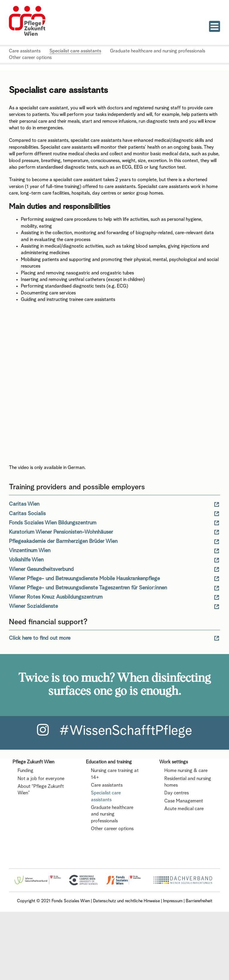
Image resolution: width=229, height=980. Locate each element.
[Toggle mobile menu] (215, 26)
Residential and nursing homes (188, 782)
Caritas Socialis (27, 514)
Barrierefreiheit (199, 901)
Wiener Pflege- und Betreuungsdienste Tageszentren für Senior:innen (88, 588)
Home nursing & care (186, 771)
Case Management (184, 801)
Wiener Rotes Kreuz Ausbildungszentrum (56, 597)
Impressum (173, 901)
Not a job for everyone (41, 779)
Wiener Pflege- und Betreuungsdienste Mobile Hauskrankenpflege (84, 579)
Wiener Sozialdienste (33, 606)
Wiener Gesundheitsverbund (41, 569)
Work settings (174, 762)
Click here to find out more (40, 638)
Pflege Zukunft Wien (33, 762)
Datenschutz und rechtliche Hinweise (126, 901)
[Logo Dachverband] (182, 877)
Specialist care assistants (106, 796)
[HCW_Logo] (83, 877)
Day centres (177, 793)
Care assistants (107, 785)
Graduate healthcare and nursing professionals (112, 814)
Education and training (109, 762)
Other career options (112, 829)
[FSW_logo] (124, 877)
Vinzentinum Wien (30, 551)
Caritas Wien (24, 504)
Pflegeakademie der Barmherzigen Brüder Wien (63, 541)
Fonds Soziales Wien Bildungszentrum (53, 523)
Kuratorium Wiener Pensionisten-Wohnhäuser (61, 532)
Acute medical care (184, 809)
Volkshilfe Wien (26, 560)
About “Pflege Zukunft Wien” (41, 790)
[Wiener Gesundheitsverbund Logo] (38, 878)
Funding (25, 771)
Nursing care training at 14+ (115, 774)
